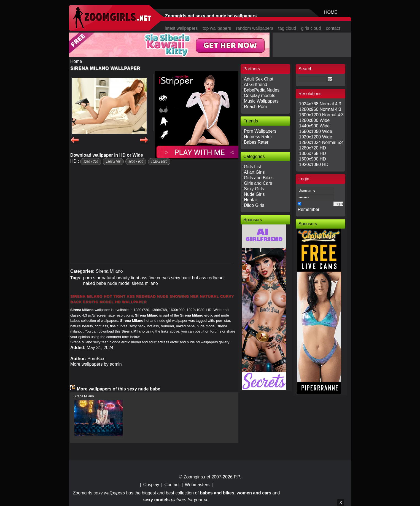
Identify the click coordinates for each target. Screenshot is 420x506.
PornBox (96, 359)
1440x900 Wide (314, 126)
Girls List (252, 167)
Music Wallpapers (261, 101)
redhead (215, 278)
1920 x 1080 (159, 162)
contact (333, 28)
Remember (309, 209)
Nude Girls (254, 194)
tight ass (139, 278)
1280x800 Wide (314, 120)
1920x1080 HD (314, 164)
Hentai (250, 200)
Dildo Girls (254, 205)
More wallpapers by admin (96, 364)
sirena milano (145, 283)
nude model (119, 283)
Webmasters (197, 485)
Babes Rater (256, 142)
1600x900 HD (313, 159)
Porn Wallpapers (260, 131)
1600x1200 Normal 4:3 (321, 115)
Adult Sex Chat (259, 79)
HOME (331, 12)
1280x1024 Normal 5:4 (321, 142)
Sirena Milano (109, 271)
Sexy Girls (254, 189)
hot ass (199, 278)
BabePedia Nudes (262, 90)
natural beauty (116, 278)
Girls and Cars (258, 183)
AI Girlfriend (255, 85)
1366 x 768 (113, 162)
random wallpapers (255, 28)
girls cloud (311, 28)
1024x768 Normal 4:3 (320, 104)
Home (76, 61)
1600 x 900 (136, 162)
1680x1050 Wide (316, 131)
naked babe (95, 283)
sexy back (181, 278)
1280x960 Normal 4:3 (320, 109)
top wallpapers (217, 28)
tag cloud (287, 28)
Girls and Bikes (259, 178)
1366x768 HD (313, 153)
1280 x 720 (91, 162)
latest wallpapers (181, 28)
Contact (172, 485)
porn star (92, 278)
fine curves (159, 278)
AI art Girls (254, 172)
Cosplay (151, 485)
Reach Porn (256, 107)
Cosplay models (260, 96)
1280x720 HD (313, 148)
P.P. (237, 477)
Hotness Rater (258, 137)
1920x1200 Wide (316, 137)
